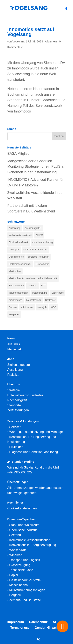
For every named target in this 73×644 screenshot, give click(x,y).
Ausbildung (15, 370)
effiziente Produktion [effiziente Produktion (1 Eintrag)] (39, 257)
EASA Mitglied (18, 154)
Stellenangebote (19, 365)
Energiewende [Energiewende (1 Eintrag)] (16, 286)
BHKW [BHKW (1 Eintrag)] (39, 235)
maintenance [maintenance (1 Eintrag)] (16, 300)
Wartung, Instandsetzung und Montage (36, 432)
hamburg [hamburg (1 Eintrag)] (32, 286)
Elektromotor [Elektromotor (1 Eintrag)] (42, 264)
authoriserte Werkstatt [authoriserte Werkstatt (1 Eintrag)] (20, 235)
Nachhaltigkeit (17, 400)
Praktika (13, 375)
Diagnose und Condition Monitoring (34, 452)
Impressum (16, 622)
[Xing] (39, 639)
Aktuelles (14, 344)
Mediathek (15, 349)
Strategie (14, 390)
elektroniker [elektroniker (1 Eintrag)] (15, 271)
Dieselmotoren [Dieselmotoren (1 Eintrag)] (16, 257)
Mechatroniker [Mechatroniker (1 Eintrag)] (34, 300)
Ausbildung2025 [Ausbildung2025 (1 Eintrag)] (33, 228)
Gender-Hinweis (47, 628)
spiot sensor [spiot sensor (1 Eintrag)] (27, 307)
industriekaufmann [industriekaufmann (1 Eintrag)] (18, 293)
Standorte (14, 405)
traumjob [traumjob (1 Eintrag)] (42, 307)
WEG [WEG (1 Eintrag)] (53, 307)
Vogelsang (19, 41)
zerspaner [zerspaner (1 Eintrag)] (14, 314)
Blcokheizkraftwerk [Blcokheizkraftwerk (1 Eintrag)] (19, 242)
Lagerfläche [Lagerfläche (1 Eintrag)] (58, 293)
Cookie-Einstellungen (22, 508)
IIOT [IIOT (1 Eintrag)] (44, 286)
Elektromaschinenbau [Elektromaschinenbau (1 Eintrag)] (20, 264)
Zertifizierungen (18, 410)
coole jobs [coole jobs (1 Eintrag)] (14, 250)
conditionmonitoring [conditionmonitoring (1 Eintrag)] (43, 242)
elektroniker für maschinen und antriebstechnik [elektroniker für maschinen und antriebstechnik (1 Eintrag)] (33, 278)
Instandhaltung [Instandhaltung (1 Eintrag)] (40, 293)
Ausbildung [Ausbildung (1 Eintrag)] (15, 228)
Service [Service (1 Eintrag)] (13, 307)
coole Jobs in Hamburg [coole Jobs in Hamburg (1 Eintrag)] (36, 250)
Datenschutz (38, 622)
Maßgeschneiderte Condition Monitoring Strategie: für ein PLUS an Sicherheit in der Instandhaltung (36, 167)
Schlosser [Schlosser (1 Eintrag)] (50, 300)
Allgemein (51, 41)
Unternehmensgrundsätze (25, 395)
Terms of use (20, 628)
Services (15, 427)
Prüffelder (16, 447)
